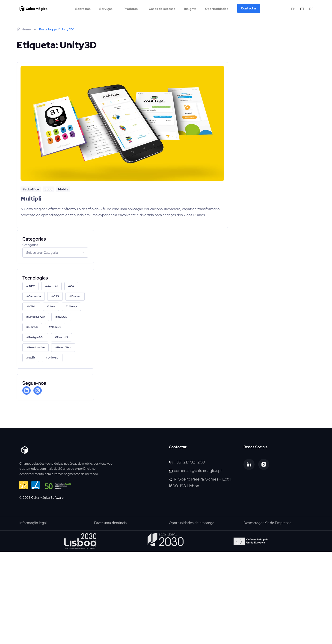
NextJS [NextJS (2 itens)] (33, 327)
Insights (190, 9)
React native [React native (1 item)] (37, 347)
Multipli (31, 199)
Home (24, 29)
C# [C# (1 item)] (72, 286)
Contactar (249, 8)
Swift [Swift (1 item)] (32, 358)
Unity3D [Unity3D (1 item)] (53, 358)
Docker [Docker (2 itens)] (76, 296)
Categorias (30, 245)
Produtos (131, 9)
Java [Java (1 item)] (52, 306)
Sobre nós (83, 9)
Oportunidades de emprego (192, 523)
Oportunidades (216, 9)
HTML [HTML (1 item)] (32, 306)
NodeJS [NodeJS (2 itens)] (56, 327)
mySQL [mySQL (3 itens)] (62, 317)
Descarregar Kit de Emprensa (267, 523)
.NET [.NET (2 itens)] (32, 286)
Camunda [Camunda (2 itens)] (35, 296)
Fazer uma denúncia (110, 523)
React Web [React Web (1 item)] (64, 347)
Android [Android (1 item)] (52, 286)
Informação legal (33, 523)
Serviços (106, 9)
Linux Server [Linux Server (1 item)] (37, 317)
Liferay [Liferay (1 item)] (72, 306)
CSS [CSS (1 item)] (56, 296)
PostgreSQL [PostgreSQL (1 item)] (36, 337)
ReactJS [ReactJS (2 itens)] (62, 337)
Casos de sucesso (162, 9)
